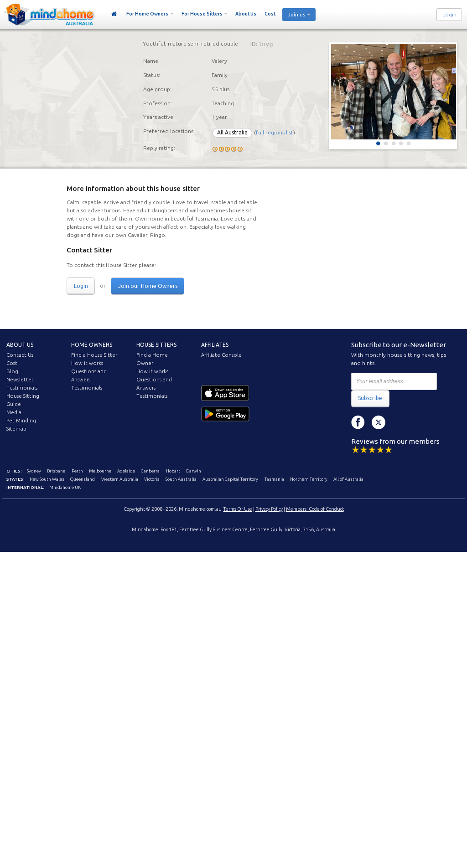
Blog (12, 371)
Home (114, 14)
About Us (246, 14)
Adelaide (126, 471)
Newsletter (20, 380)
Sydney (34, 471)
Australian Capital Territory (230, 479)
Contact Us (20, 355)
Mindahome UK (65, 487)
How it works (87, 363)
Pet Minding (21, 421)
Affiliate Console (221, 355)
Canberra (150, 471)
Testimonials (22, 388)
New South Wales (47, 479)
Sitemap (16, 429)
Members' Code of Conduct (315, 509)
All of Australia (348, 479)
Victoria (152, 479)
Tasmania (274, 479)
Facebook (358, 422)
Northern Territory (309, 479)
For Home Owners (147, 14)
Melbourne (100, 471)
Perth (77, 471)
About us (20, 345)
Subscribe (370, 398)
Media (14, 412)
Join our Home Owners (148, 286)
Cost (270, 14)
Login (449, 15)
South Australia (181, 479)
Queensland (83, 479)
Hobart (173, 471)
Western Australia (120, 479)
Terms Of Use (238, 509)
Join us (296, 15)
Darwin (194, 471)
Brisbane (56, 471)
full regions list (275, 132)
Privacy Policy (269, 509)
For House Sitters (202, 14)
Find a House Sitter (94, 355)
